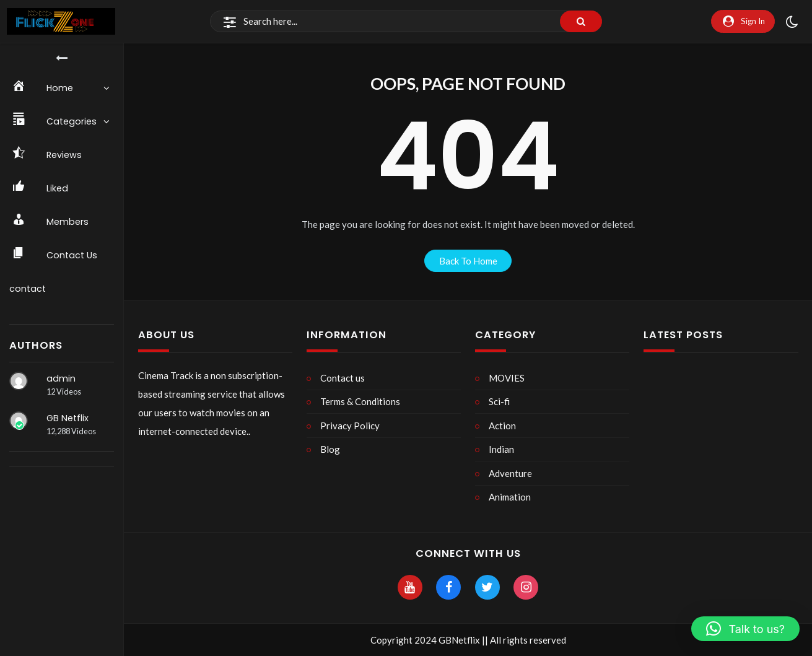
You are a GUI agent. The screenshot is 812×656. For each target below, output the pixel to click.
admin (61, 378)
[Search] (406, 22)
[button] (745, 629)
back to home (468, 261)
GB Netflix (68, 418)
